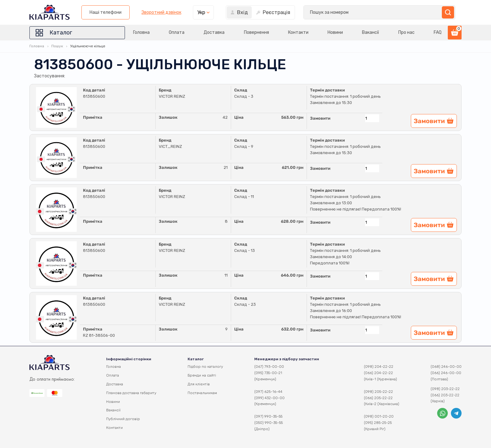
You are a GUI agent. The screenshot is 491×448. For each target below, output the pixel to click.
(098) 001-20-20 (379, 416)
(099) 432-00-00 (269, 398)
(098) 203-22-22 (445, 389)
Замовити (320, 118)
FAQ (438, 32)
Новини (335, 32)
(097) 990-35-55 (268, 416)
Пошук (57, 46)
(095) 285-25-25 (378, 423)
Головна (141, 32)
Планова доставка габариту (131, 393)
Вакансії (371, 32)
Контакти (298, 32)
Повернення (256, 32)
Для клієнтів (199, 384)
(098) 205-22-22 (378, 392)
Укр (365, 12)
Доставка (214, 32)
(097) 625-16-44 (268, 392)
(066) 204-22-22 (378, 373)
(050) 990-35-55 (269, 423)
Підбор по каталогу (205, 367)
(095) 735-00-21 (268, 373)
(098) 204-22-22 (379, 367)
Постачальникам (202, 393)
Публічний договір (123, 419)
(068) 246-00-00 (446, 367)
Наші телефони (269, 12)
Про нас (406, 32)
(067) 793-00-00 (269, 367)
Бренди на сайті (202, 375)
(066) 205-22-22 (378, 398)
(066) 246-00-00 (446, 373)
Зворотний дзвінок (325, 13)
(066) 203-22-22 (445, 395)
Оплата (177, 32)
